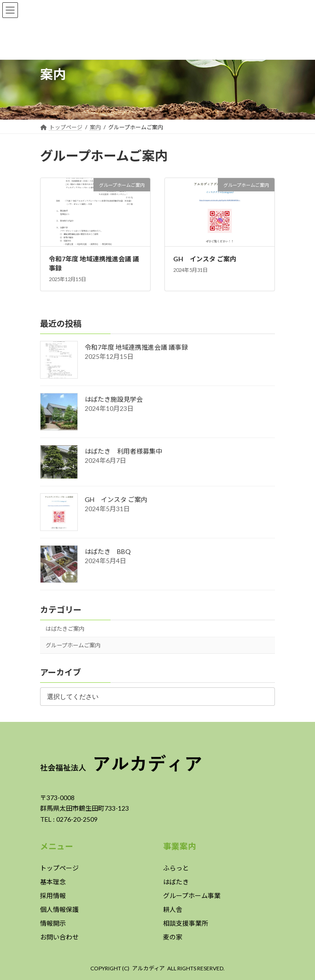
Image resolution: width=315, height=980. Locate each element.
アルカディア (149, 968)
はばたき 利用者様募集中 (123, 451)
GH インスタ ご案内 (205, 259)
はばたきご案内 (65, 628)
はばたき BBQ (108, 551)
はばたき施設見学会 (114, 399)
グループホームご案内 (73, 645)
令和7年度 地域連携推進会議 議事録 (136, 347)
